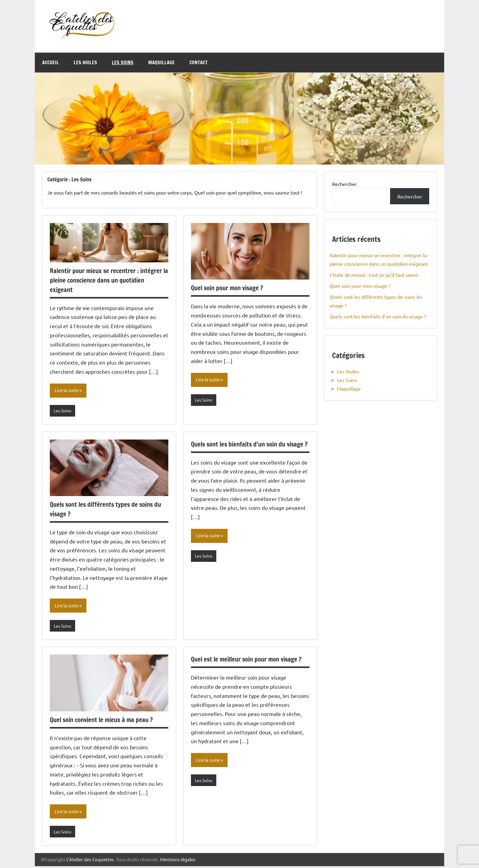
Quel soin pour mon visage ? (230, 288)
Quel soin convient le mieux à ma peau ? (104, 721)
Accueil (51, 62)
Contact (199, 62)
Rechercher (344, 184)
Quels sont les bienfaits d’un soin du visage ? (241, 449)
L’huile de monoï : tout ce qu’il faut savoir (374, 275)
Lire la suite (67, 391)
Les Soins (123, 62)
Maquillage (161, 62)
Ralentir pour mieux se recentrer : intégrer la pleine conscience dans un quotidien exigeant (102, 280)
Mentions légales (178, 861)
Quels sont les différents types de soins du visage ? (109, 510)
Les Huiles (85, 62)
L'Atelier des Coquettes (90, 861)
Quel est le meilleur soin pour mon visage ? (250, 660)
